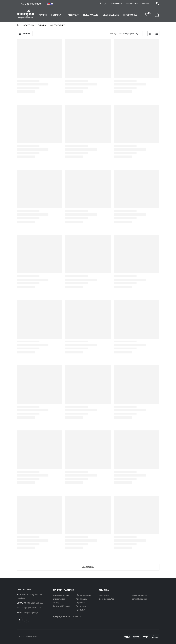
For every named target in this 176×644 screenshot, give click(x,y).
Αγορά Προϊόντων (61, 595)
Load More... (88, 567)
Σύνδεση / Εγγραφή (62, 606)
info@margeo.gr (31, 613)
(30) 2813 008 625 (35, 603)
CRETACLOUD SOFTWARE (28, 637)
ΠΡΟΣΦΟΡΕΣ (130, 15)
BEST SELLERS (111, 15)
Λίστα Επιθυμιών (83, 595)
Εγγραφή (146, 3)
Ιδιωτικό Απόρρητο (139, 595)
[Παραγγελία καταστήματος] (130, 34)
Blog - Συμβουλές (106, 599)
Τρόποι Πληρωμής (139, 599)
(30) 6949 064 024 (33, 608)
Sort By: (113, 34)
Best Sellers (104, 595)
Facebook (20, 620)
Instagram (26, 620)
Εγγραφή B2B (132, 3)
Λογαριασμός (117, 3)
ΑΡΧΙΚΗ (43, 15)
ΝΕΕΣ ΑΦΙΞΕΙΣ (91, 15)
